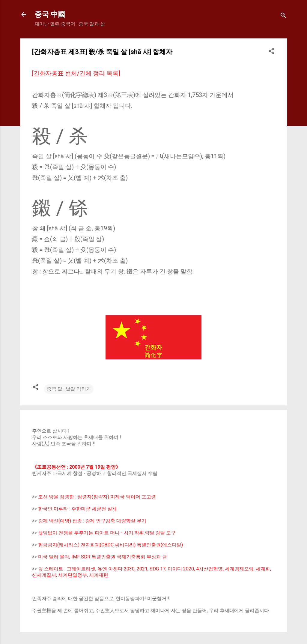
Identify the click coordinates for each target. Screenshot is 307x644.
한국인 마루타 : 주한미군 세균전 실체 (77, 509)
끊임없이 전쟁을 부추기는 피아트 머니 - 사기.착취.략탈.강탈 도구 (107, 533)
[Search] (283, 16)
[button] (271, 52)
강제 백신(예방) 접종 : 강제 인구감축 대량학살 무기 (92, 521)
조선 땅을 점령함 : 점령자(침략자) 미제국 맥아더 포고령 (97, 497)
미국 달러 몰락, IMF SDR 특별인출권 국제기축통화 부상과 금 (103, 557)
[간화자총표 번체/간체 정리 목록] (76, 73)
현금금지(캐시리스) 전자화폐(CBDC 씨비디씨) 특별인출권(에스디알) (110, 545)
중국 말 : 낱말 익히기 (69, 389)
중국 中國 (50, 14)
